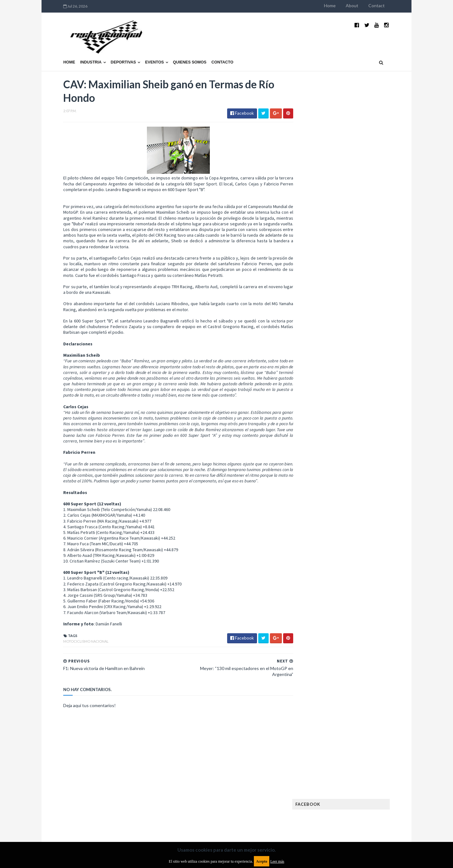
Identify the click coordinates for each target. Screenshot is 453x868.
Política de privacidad (190, 817)
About (365, 5)
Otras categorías (326, 530)
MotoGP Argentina (327, 510)
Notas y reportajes (327, 520)
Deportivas (110, 52)
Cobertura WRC (348, 419)
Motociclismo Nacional (73, 644)
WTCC (314, 560)
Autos (372, 409)
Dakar (376, 419)
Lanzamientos (362, 490)
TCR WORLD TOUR (369, 550)
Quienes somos (176, 52)
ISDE (346, 480)
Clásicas (317, 419)
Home (343, 5)
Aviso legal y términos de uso (79, 817)
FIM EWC (370, 460)
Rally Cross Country (329, 540)
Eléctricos (319, 429)
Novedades (364, 520)
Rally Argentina (367, 530)
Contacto (210, 52)
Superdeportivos (373, 540)
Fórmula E (374, 470)
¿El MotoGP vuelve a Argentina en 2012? (360, 304)
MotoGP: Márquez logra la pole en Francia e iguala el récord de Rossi (366, 338)
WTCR (332, 560)
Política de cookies (306, 817)
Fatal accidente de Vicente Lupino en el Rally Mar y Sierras (367, 370)
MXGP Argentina (324, 500)
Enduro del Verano (327, 439)
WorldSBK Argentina (366, 560)
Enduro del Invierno (357, 429)
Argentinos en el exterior (333, 409)
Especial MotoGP (370, 439)
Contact (389, 5)
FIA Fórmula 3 (321, 460)
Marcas (354, 500)
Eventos (142, 52)
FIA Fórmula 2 (354, 450)
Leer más (277, 861)
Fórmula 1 (347, 470)
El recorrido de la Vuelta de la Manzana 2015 (367, 273)
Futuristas (319, 470)
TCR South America (327, 550)
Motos (361, 510)
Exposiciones (321, 450)
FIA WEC (348, 460)
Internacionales (324, 490)
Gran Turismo (322, 480)
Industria (78, 52)
